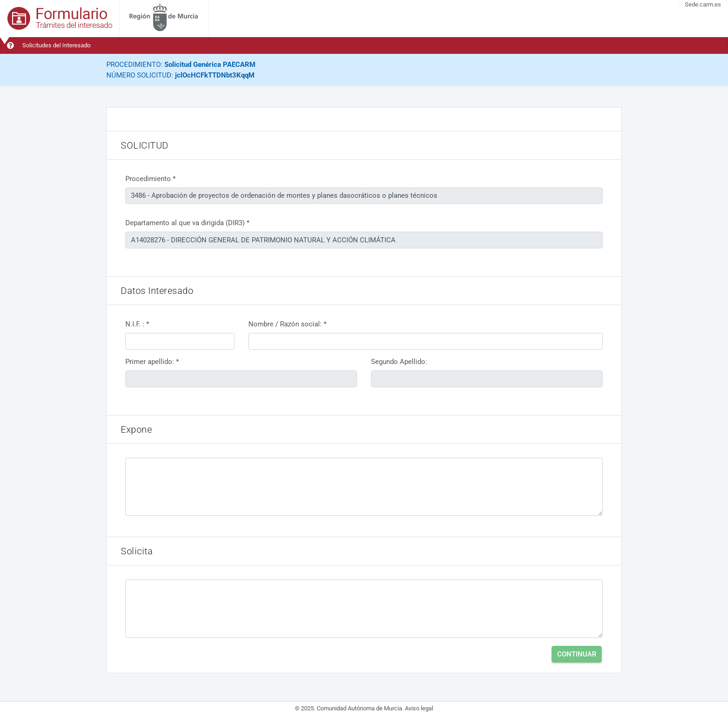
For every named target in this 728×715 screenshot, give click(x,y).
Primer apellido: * (152, 362)
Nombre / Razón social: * (287, 324)
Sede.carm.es (703, 4)
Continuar (577, 654)
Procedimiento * (150, 179)
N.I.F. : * (137, 324)
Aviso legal (419, 708)
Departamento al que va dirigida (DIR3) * (187, 223)
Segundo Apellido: (399, 362)
